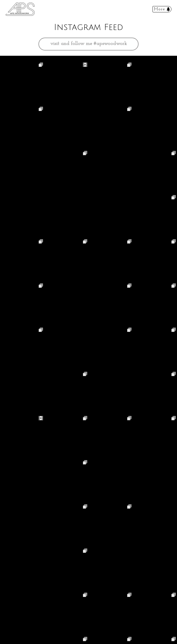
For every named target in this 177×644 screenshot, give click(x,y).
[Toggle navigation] (162, 9)
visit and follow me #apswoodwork (89, 44)
